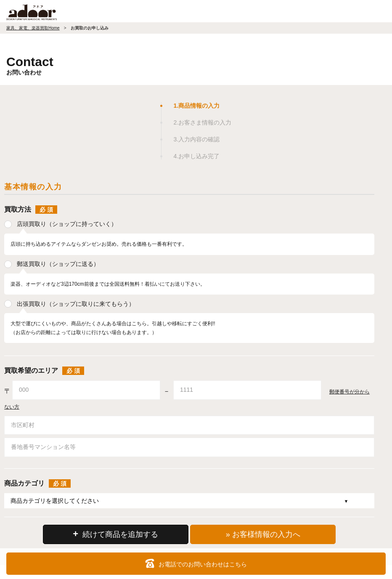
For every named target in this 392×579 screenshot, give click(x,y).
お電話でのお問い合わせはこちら (196, 563)
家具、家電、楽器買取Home (33, 28)
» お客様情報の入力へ (263, 534)
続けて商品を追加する (115, 534)
